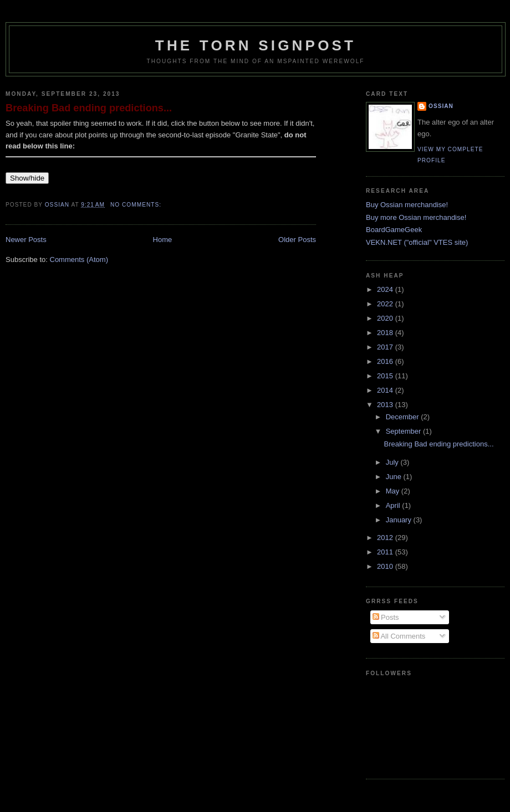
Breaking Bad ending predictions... (89, 108)
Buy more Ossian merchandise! (416, 217)
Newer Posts (26, 240)
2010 (386, 566)
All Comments (399, 636)
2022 (386, 304)
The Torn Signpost (256, 45)
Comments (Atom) (79, 259)
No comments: (137, 205)
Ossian (441, 106)
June (395, 477)
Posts (386, 617)
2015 (386, 376)
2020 (386, 318)
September (404, 431)
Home (163, 240)
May (394, 491)
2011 (386, 552)
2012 (386, 538)
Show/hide (27, 178)
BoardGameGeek (394, 230)
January (400, 520)
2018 (386, 333)
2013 (386, 405)
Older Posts (297, 240)
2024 (386, 289)
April (394, 505)
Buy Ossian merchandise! (407, 205)
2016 (386, 361)
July (393, 462)
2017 (386, 347)
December (404, 417)
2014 (386, 390)
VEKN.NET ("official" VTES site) (417, 242)
